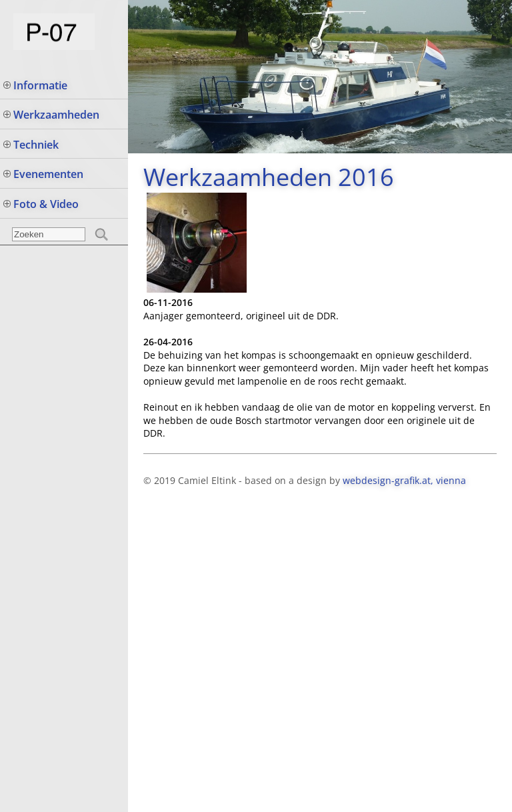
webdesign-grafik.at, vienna (404, 480)
